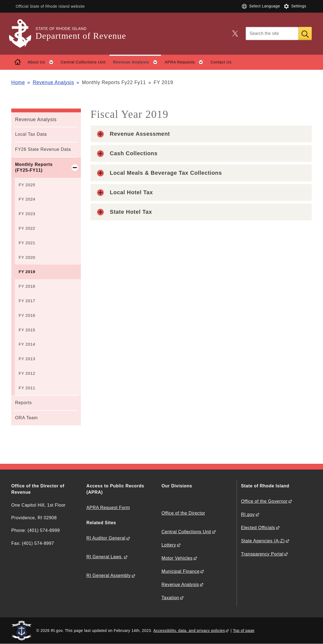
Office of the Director (183, 513)
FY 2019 (27, 272)
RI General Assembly (109, 575)
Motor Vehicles (177, 558)
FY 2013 (27, 359)
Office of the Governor (264, 501)
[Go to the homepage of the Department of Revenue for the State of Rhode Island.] (23, 34)
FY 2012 (27, 373)
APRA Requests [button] (186, 62)
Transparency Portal (262, 554)
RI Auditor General (106, 538)
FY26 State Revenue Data (43, 149)
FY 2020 (27, 257)
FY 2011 (27, 388)
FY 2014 (27, 344)
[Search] (272, 34)
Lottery (169, 545)
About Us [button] (42, 62)
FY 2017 (27, 301)
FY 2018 (27, 286)
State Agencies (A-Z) (263, 541)
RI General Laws (105, 557)
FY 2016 (27, 315)
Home (18, 82)
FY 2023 (27, 214)
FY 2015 (27, 330)
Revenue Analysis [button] (137, 62)
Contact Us (221, 62)
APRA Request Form (108, 508)
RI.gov (248, 514)
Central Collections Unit (83, 62)
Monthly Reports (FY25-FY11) (34, 167)
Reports (24, 403)
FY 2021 (27, 243)
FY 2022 (27, 228)
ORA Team (27, 418)
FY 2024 (27, 199)
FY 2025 (27, 185)
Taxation (170, 598)
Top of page (244, 631)
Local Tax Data (31, 134)
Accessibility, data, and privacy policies (189, 631)
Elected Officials (258, 528)
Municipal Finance (180, 571)
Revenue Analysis (53, 82)
